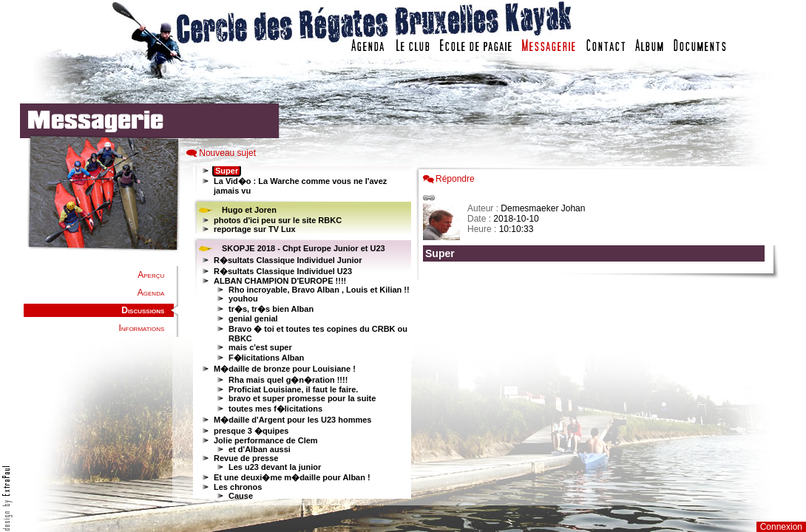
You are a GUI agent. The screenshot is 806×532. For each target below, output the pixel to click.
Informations (141, 328)
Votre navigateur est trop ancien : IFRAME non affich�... (597, 332)
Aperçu (151, 275)
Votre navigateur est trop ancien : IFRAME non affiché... (300, 332)
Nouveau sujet (227, 153)
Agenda (151, 293)
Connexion (781, 527)
